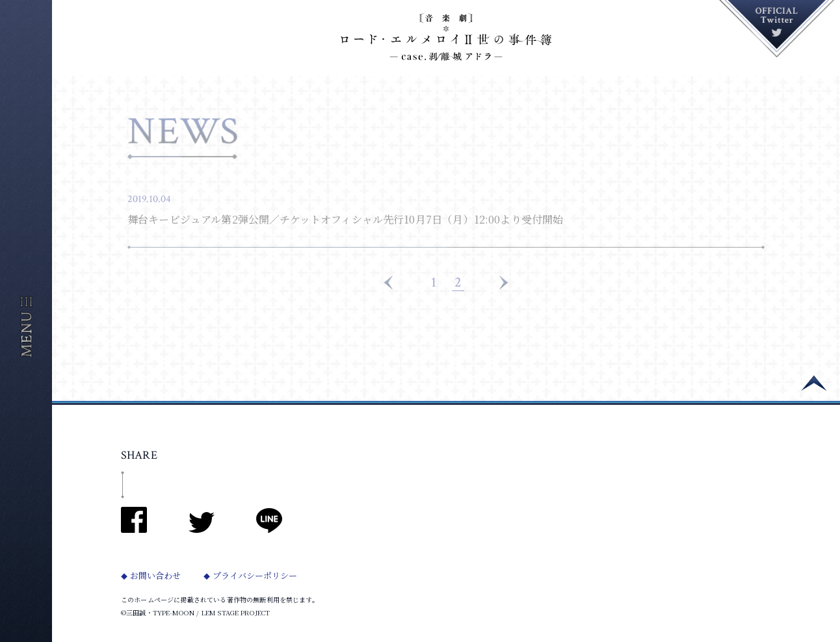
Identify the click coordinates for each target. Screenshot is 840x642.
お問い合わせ (157, 575)
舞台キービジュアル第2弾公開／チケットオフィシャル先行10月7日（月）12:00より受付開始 (345, 219)
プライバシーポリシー (262, 575)
